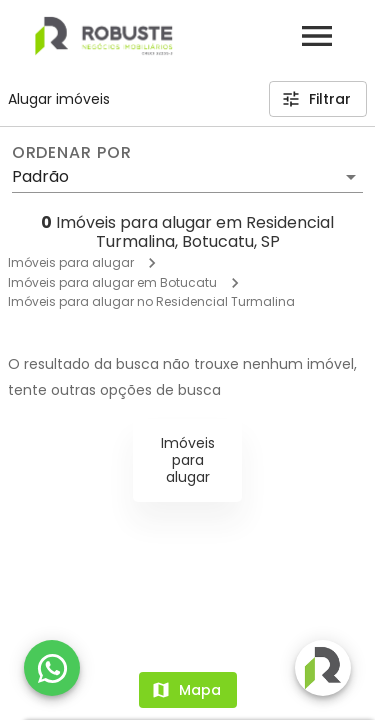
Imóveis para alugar (71, 262)
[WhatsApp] (52, 668)
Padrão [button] (40, 176)
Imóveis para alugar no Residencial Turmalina (151, 301)
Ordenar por (72, 153)
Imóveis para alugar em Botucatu (112, 282)
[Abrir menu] (317, 36)
